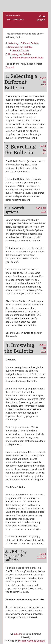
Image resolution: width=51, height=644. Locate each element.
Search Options (21, 50)
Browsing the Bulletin (20, 54)
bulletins (18, 634)
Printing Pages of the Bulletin (28, 58)
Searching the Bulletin (20, 47)
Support (10, 67)
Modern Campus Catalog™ (32, 641)
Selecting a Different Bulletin (23, 43)
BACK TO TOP (43, 82)
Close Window (41, 18)
